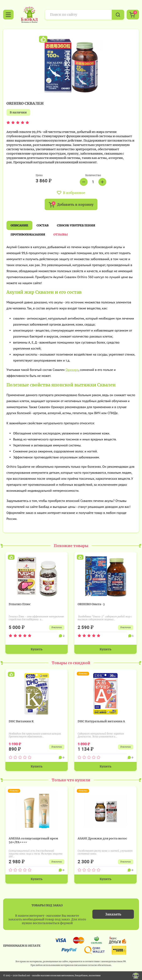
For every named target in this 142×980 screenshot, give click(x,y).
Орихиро (72, 370)
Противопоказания (28, 234)
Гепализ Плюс (20, 604)
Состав (43, 225)
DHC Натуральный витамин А (101, 721)
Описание (19, 225)
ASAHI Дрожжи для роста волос (102, 838)
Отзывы (61, 234)
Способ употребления (76, 225)
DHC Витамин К (21, 721)
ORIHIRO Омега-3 (91, 604)
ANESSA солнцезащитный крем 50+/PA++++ (33, 840)
